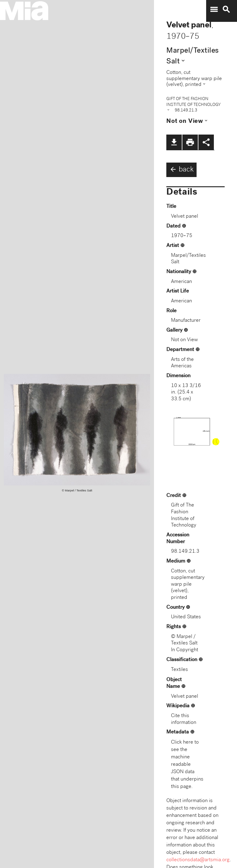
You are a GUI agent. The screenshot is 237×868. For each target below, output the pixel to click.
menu (214, 10)
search (226, 10)
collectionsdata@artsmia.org (198, 860)
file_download (174, 142)
